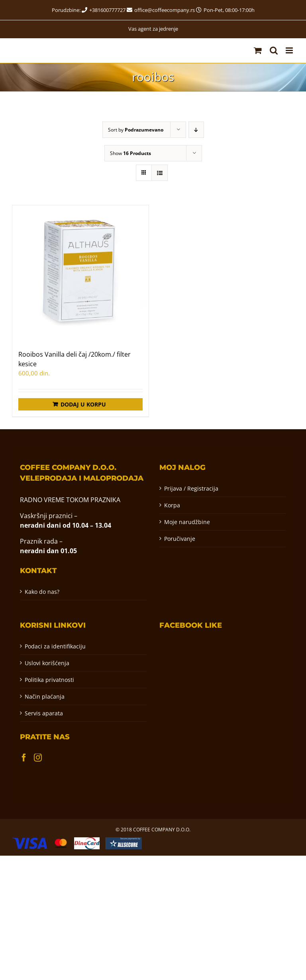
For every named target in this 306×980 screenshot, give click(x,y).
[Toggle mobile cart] (258, 50)
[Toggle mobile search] (274, 50)
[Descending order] (196, 130)
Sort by (136, 130)
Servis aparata (44, 713)
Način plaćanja (45, 696)
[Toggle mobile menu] (290, 50)
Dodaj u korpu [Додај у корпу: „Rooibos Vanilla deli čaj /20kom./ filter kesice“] (83, 404)
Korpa (172, 505)
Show (130, 153)
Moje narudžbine (187, 522)
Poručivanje (180, 539)
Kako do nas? (42, 592)
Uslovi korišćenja (47, 663)
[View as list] (160, 173)
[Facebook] (24, 758)
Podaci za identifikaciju (55, 646)
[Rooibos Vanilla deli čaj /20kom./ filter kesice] (80, 273)
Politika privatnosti (49, 680)
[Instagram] (38, 758)
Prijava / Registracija (191, 488)
